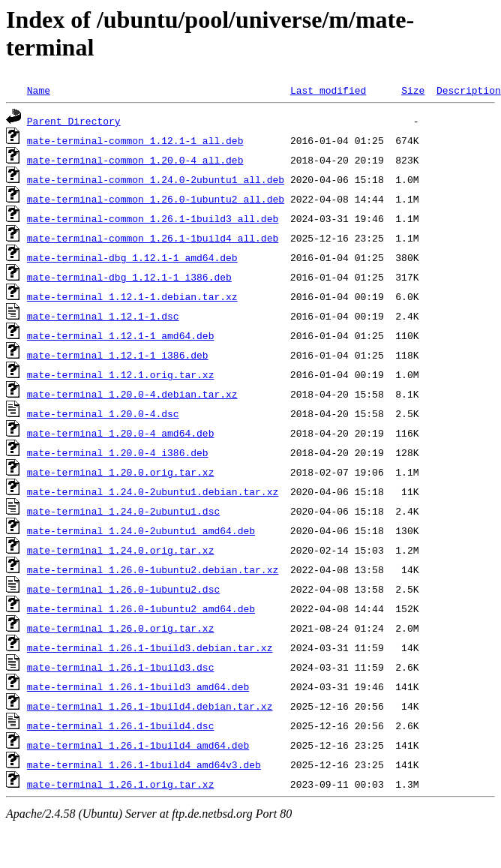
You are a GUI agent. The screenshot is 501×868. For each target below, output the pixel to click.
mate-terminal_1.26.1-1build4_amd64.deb (138, 745)
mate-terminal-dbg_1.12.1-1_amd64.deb (132, 257)
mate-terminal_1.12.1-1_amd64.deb (121, 335)
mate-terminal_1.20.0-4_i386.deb (118, 452)
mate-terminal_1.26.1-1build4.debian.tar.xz (150, 706)
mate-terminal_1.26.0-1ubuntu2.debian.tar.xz (153, 569)
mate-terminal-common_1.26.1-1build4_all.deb (153, 238)
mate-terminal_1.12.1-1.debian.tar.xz (132, 296)
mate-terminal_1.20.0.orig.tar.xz (121, 472)
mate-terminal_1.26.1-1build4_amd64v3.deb (144, 764)
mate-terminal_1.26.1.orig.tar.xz (121, 784)
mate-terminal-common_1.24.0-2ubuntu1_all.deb (156, 179)
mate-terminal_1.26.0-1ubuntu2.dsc (123, 589)
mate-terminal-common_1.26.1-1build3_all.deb (153, 218)
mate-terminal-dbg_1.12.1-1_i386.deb (129, 277)
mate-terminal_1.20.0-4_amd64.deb (121, 433)
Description (469, 90)
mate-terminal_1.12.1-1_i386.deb (118, 355)
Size (413, 90)
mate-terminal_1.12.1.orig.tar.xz (121, 374)
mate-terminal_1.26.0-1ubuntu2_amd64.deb (141, 608)
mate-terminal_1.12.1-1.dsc (103, 316)
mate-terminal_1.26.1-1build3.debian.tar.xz (150, 647)
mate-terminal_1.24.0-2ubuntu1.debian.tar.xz (153, 491)
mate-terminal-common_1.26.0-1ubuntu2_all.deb (156, 199)
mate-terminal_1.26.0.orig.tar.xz (121, 628)
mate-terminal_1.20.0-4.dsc (103, 413)
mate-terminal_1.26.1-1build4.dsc (121, 725)
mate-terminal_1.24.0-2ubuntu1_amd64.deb (141, 530)
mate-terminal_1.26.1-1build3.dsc (121, 667)
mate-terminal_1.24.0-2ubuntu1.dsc (123, 511)
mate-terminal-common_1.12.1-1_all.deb (135, 140)
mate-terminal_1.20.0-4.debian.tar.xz (132, 394)
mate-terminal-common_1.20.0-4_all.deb (135, 160)
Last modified (328, 90)
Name (39, 90)
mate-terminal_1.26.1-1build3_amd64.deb (138, 686)
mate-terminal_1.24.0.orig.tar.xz (121, 550)
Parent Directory (74, 121)
